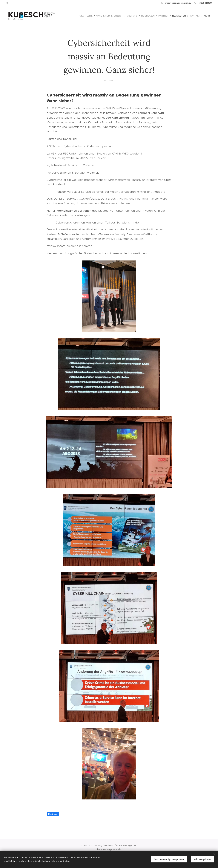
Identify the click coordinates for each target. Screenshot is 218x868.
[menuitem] (87, 16)
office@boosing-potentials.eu (178, 3)
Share (53, 814)
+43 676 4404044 (205, 3)
